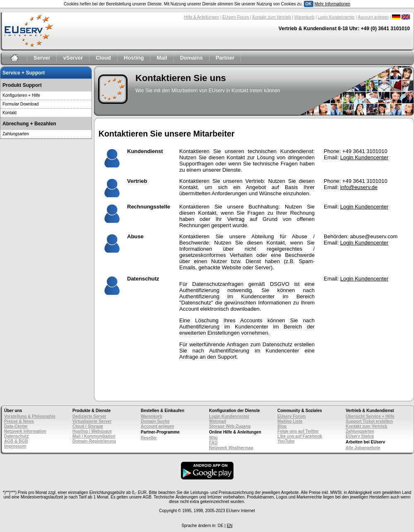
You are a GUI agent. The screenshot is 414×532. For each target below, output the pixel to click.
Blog (282, 426)
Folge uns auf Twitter (298, 431)
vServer (73, 58)
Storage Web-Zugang (230, 426)
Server (42, 58)
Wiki (213, 438)
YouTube (286, 441)
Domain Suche (155, 421)
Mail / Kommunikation (94, 436)
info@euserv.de (359, 187)
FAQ (213, 443)
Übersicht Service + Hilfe (370, 416)
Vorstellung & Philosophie (30, 416)
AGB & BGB (16, 441)
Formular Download (20, 104)
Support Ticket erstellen (369, 421)
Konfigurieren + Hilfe (21, 95)
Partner (225, 58)
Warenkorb (304, 17)
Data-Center (16, 426)
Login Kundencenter (336, 17)
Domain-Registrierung (94, 441)
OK (309, 4)
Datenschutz (16, 436)
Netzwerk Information (25, 431)
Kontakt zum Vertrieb (272, 17)
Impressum (15, 446)
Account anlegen (374, 17)
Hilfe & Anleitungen (201, 17)
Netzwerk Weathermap (231, 448)
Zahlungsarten (16, 134)
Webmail (218, 421)
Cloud (103, 58)
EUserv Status (360, 436)
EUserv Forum (236, 17)
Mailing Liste (290, 421)
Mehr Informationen (332, 4)
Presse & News (19, 421)
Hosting (134, 58)
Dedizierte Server (89, 416)
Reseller (149, 438)
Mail (162, 58)
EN (230, 526)
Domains (191, 58)
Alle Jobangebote (363, 448)
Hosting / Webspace (92, 431)
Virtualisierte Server (92, 421)
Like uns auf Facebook (300, 436)
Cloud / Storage (88, 426)
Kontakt (10, 113)
